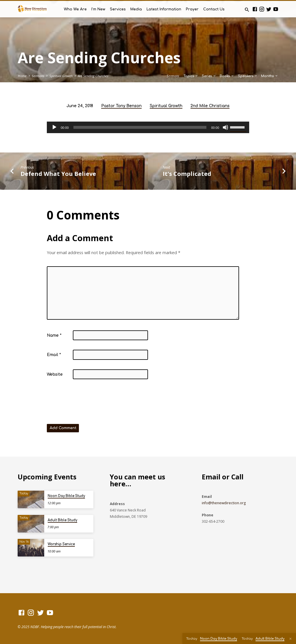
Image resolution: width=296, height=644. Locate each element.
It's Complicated (187, 174)
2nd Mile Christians (210, 106)
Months (270, 76)
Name (54, 335)
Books (227, 76)
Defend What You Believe (58, 174)
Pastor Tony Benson (121, 106)
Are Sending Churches (93, 76)
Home (22, 76)
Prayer (192, 9)
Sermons (38, 76)
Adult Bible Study (62, 520)
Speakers (248, 76)
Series (209, 76)
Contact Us (214, 9)
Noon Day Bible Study (66, 496)
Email (54, 355)
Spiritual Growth (61, 76)
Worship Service (61, 544)
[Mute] (225, 127)
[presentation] (91, 403)
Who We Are (75, 9)
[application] (148, 127)
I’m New (98, 9)
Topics (191, 76)
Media (136, 9)
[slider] (140, 127)
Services (118, 9)
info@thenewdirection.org (224, 503)
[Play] (54, 127)
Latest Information (164, 9)
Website (55, 374)
